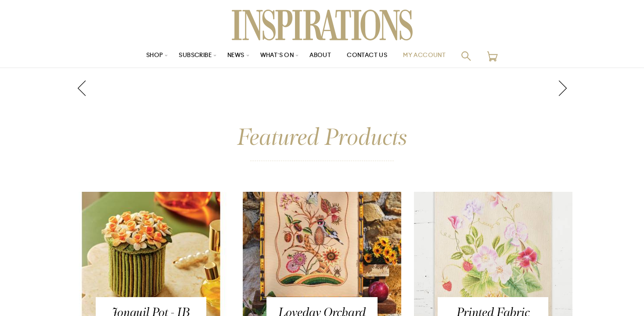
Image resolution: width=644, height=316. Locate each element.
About (322, 56)
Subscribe (190, 56)
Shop (147, 56)
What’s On (277, 56)
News (234, 56)
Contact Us (371, 56)
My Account (431, 56)
